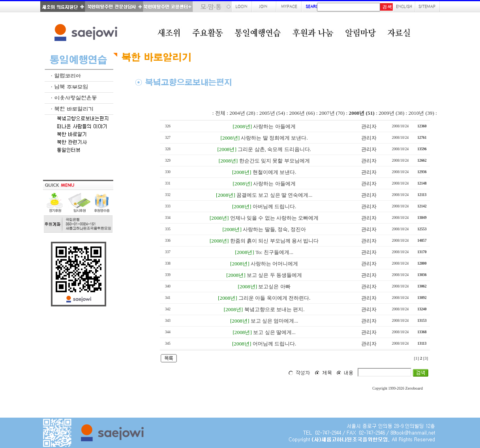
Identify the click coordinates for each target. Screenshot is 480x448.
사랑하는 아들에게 (274, 126)
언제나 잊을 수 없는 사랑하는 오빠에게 (275, 218)
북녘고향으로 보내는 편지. (275, 309)
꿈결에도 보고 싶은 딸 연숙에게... (274, 195)
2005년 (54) (272, 113)
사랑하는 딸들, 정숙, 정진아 (274, 229)
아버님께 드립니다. (275, 206)
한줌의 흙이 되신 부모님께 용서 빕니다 (275, 241)
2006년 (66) (302, 113)
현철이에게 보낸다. (275, 172)
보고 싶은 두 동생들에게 (274, 275)
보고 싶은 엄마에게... (275, 321)
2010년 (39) (421, 113)
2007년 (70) (332, 113)
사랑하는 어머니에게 (274, 264)
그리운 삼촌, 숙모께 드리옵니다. (274, 149)
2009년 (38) (391, 113)
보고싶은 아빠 (274, 287)
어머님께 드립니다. (275, 344)
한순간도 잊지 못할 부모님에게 (275, 161)
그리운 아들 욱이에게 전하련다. (274, 298)
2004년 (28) (242, 113)
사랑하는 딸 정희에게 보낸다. (274, 138)
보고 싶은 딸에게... (274, 332)
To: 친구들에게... (274, 252)
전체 (220, 113)
